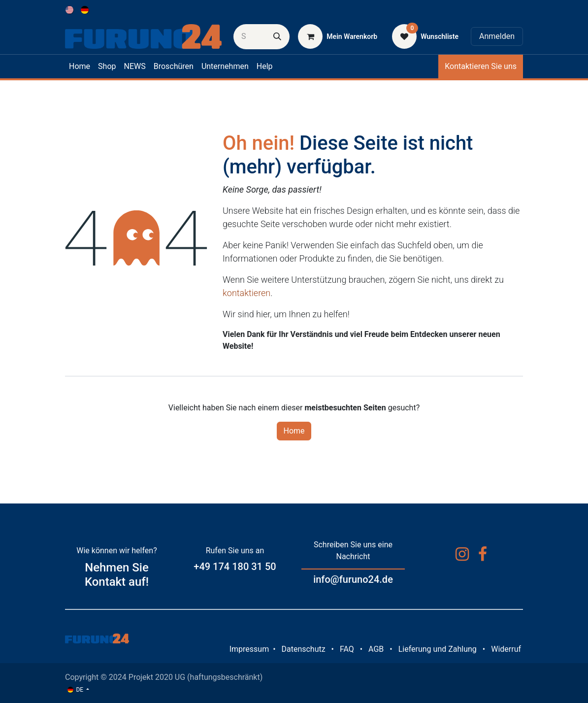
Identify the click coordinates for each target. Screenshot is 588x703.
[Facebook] (483, 554)
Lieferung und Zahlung (438, 649)
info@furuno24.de (353, 579)
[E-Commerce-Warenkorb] (338, 36)
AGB (376, 649)
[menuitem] (70, 9)
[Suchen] (277, 37)
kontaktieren (246, 293)
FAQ (347, 649)
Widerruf (506, 649)
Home (294, 431)
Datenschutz (303, 649)
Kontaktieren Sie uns (481, 66)
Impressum (249, 649)
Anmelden (497, 36)
